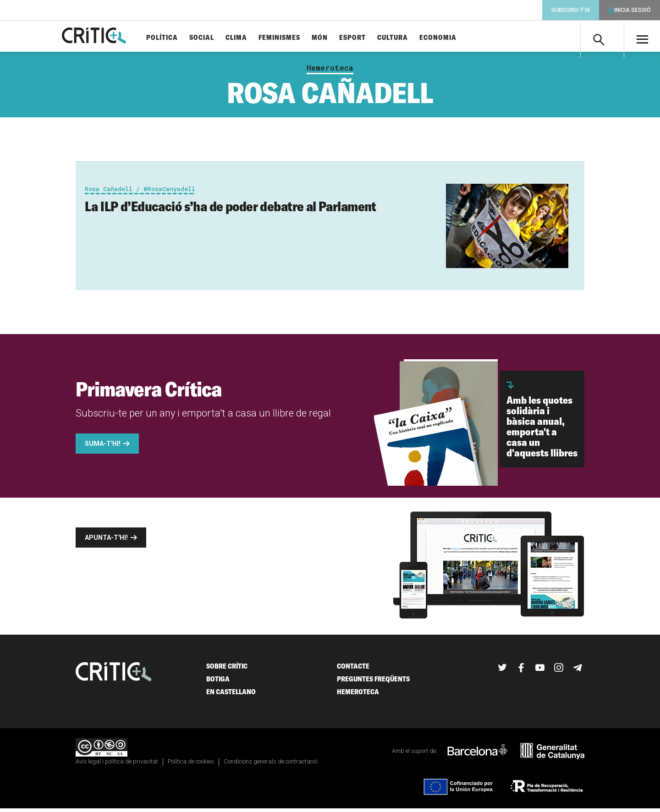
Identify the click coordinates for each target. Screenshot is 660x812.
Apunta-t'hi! (106, 541)
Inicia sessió (632, 10)
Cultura (408, 38)
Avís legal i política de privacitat (117, 765)
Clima (251, 38)
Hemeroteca (330, 71)
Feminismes (294, 38)
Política (177, 38)
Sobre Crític (227, 670)
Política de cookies (191, 765)
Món (335, 38)
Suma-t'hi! (103, 447)
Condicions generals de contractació (270, 765)
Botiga (218, 683)
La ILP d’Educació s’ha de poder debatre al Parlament (231, 210)
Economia (453, 38)
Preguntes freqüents (373, 683)
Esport (368, 38)
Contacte (353, 670)
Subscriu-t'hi (571, 10)
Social (217, 38)
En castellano (231, 695)
